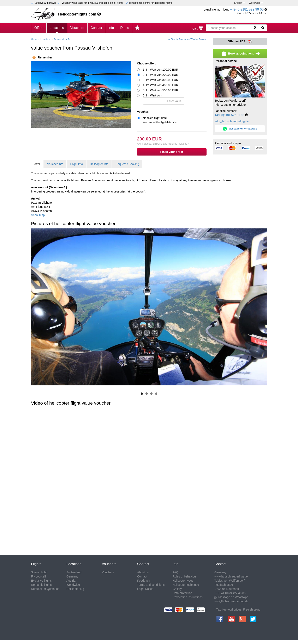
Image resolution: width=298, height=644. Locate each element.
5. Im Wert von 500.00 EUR (160, 90)
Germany (72, 576)
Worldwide (256, 3)
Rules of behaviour (185, 576)
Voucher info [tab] (55, 164)
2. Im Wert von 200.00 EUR (160, 75)
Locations (57, 28)
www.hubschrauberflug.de (231, 576)
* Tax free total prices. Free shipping (237, 610)
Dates (125, 28)
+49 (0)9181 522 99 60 (247, 9)
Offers (39, 28)
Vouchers (77, 28)
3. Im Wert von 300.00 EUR (160, 80)
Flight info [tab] (77, 164)
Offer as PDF (240, 42)
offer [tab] (37, 164)
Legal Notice (145, 589)
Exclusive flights (41, 581)
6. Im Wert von (164, 99)
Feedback (144, 581)
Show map (38, 215)
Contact (96, 28)
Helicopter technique (186, 585)
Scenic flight (39, 572)
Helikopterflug (75, 589)
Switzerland (74, 572)
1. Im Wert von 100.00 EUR (160, 70)
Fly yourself (38, 576)
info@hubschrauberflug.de (232, 121)
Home (34, 39)
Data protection (182, 593)
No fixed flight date (160, 120)
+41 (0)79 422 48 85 (233, 593)
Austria (71, 581)
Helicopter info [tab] (99, 164)
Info (111, 28)
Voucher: (143, 112)
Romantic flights (41, 585)
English (240, 3)
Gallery (177, 589)
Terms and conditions (151, 585)
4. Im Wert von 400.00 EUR (160, 85)
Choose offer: (146, 63)
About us (143, 572)
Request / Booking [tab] (127, 164)
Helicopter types (183, 581)
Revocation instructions (188, 597)
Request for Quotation (45, 589)
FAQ (175, 572)
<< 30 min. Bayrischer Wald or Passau (187, 39)
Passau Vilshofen (62, 39)
